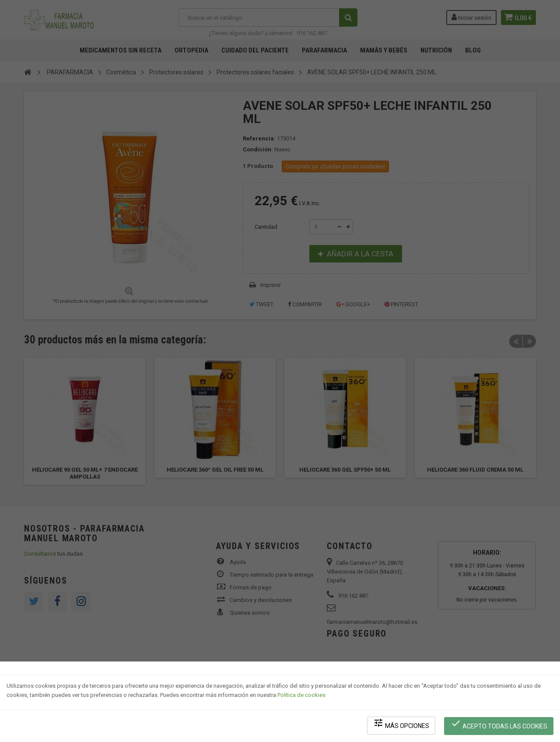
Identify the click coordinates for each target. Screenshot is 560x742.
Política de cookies (301, 696)
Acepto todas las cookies (499, 725)
